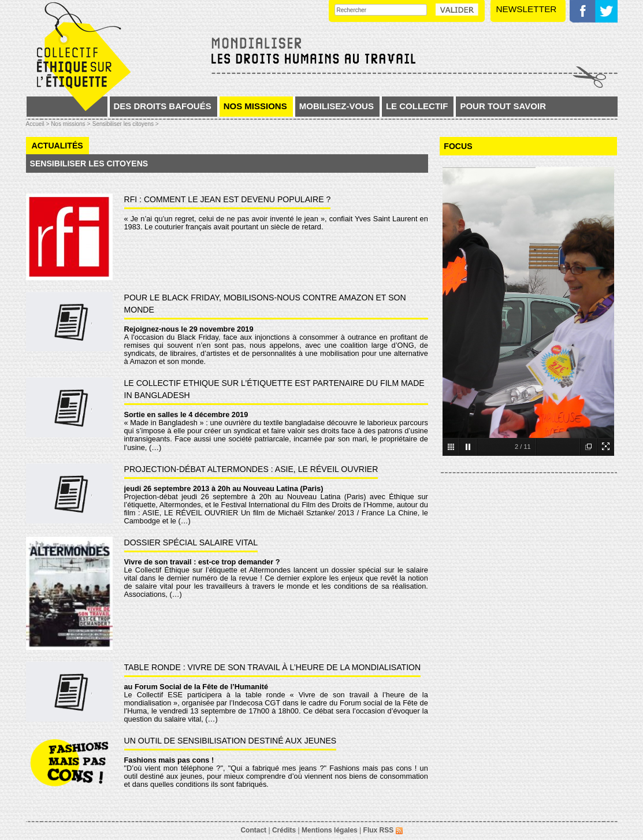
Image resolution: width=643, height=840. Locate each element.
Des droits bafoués (163, 106)
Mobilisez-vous (337, 106)
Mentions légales (330, 830)
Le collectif (417, 106)
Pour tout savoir (503, 106)
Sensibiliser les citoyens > (126, 124)
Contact (253, 830)
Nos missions (255, 106)
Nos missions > (70, 124)
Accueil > (39, 124)
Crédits (284, 830)
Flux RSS (383, 830)
